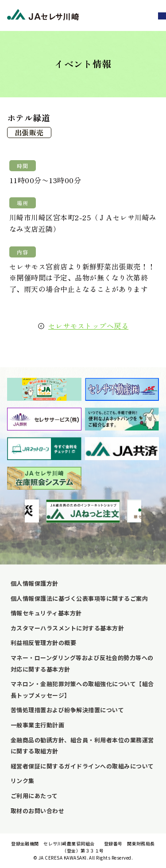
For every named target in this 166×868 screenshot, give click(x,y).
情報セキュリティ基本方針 (46, 613)
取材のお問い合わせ (37, 811)
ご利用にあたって (34, 796)
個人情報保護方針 (35, 583)
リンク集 (23, 781)
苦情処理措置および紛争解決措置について (67, 710)
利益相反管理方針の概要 (43, 643)
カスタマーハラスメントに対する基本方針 (67, 628)
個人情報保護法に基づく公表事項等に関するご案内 (79, 598)
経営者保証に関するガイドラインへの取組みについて (82, 766)
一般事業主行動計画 (37, 725)
